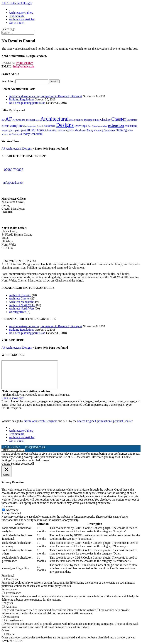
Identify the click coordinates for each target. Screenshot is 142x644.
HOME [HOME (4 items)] (32, 130)
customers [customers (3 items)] (50, 126)
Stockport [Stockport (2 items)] (17, 134)
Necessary (12, 510)
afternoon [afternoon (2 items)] (31, 120)
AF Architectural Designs (17, 149)
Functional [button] (8, 576)
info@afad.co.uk (24, 66)
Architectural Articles (22, 19)
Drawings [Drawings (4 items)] (81, 126)
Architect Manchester (22, 302)
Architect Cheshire (20, 295)
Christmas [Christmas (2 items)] (132, 120)
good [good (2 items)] (18, 130)
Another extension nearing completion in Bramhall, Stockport (45, 96)
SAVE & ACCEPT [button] (13, 641)
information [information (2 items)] (51, 130)
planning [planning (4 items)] (121, 130)
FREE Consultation (13, 450)
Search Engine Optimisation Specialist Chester (105, 421)
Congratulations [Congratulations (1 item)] (30, 126)
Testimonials (16, 16)
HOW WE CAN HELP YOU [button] (19, 261)
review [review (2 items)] (5, 134)
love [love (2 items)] (72, 130)
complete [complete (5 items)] (16, 126)
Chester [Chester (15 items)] (119, 119)
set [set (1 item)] (10, 134)
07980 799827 (24, 63)
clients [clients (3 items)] (5, 126)
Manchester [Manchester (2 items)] (80, 130)
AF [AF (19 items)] (9, 119)
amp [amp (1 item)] (38, 120)
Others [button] (5, 630)
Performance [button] (9, 589)
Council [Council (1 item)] (40, 126)
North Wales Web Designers (40, 421)
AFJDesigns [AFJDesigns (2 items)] (19, 120)
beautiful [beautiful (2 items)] (79, 120)
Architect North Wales (22, 305)
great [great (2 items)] (23, 130)
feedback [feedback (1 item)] (5, 130)
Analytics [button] (7, 603)
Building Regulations (21, 99)
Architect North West (21, 308)
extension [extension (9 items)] (116, 125)
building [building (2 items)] (88, 120)
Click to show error (13, 398)
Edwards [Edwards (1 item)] (95, 126)
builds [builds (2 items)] (96, 120)
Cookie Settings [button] (11, 464)
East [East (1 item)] (89, 126)
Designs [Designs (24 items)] (65, 125)
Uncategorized (17, 312)
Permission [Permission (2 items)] (109, 130)
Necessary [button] (8, 506)
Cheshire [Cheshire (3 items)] (105, 120)
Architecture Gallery (21, 13)
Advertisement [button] (10, 617)
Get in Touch (17, 23)
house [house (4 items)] (41, 130)
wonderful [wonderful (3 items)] (37, 134)
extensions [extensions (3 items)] (131, 126)
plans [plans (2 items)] (130, 130)
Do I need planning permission (27, 103)
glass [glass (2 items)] (12, 130)
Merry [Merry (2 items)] (90, 130)
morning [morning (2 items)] (98, 130)
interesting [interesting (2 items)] (63, 130)
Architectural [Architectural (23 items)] (54, 119)
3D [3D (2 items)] (3, 120)
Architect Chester (19, 298)
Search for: (8, 81)
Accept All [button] (28, 464)
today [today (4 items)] (26, 134)
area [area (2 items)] (71, 120)
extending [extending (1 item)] (103, 126)
